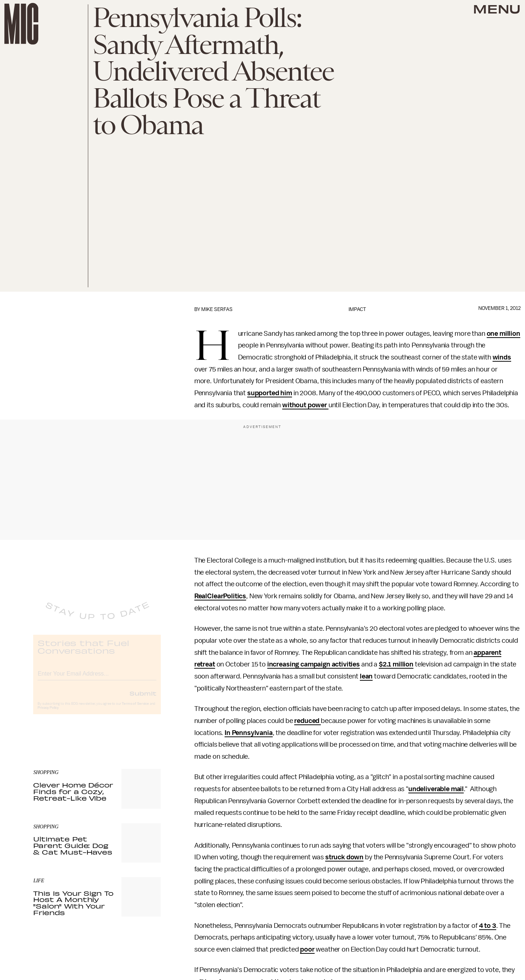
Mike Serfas (217, 309)
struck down (344, 857)
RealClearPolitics (220, 596)
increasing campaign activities (314, 664)
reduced (308, 721)
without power (305, 405)
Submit (143, 699)
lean (366, 676)
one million (503, 334)
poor (307, 949)
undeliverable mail (436, 789)
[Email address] (97, 678)
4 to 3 (488, 926)
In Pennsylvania (249, 733)
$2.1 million (396, 664)
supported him (270, 393)
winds (502, 357)
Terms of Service (135, 709)
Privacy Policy (48, 713)
